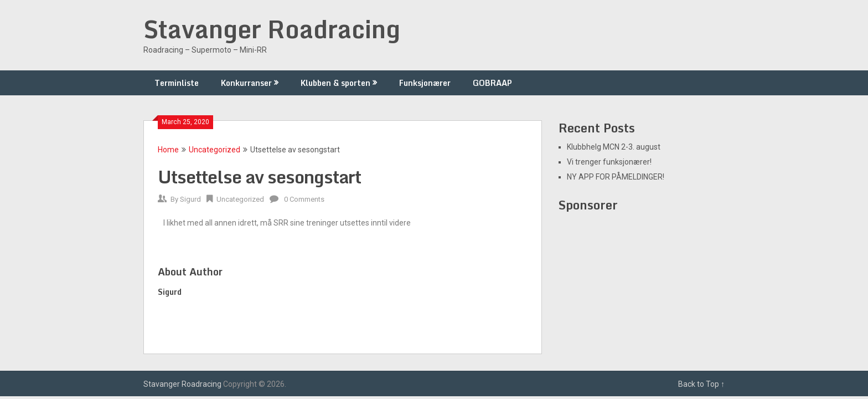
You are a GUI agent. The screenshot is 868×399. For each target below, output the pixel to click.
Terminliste (177, 83)
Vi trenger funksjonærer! (609, 162)
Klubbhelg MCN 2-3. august (614, 147)
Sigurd (190, 199)
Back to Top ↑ (701, 384)
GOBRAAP (492, 83)
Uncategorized (215, 150)
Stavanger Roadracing (272, 29)
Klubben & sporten (335, 83)
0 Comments (304, 199)
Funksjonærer (425, 83)
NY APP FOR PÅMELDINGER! (616, 177)
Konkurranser (246, 83)
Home (168, 150)
